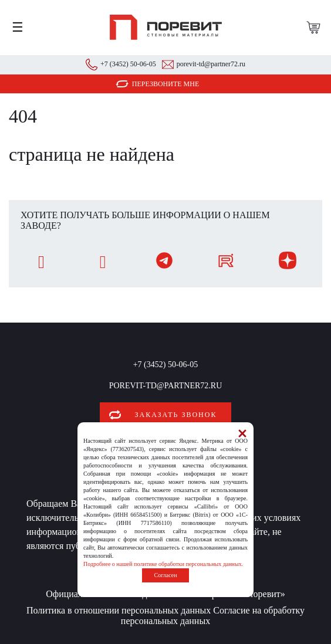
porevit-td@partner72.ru (211, 64)
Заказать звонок (176, 415)
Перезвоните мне (166, 84)
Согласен (165, 575)
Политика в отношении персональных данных (119, 610)
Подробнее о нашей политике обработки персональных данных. (163, 564)
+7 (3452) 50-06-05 (128, 64)
